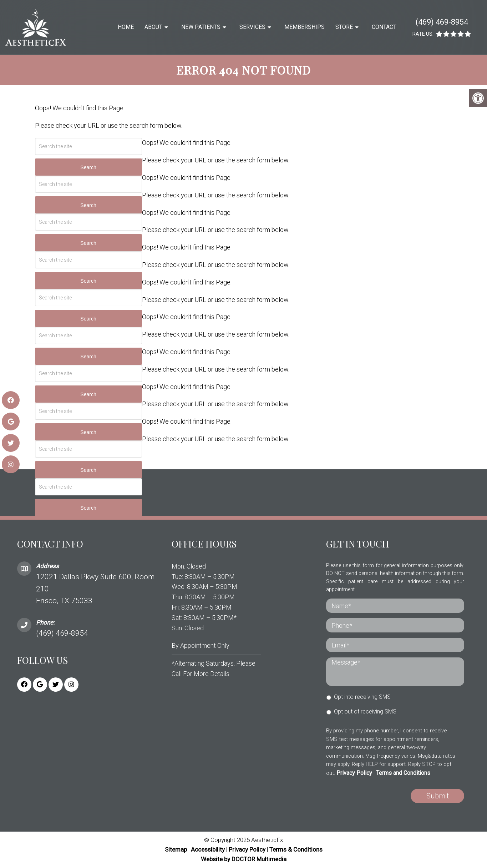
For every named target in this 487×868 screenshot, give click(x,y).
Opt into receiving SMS (362, 697)
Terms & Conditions (296, 849)
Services (252, 27)
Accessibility (208, 849)
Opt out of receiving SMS (365, 711)
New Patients (201, 27)
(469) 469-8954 (442, 22)
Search (88, 167)
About (153, 27)
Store (344, 27)
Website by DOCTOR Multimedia (244, 859)
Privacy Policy (354, 773)
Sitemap (176, 849)
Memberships (305, 27)
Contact (384, 27)
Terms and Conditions (403, 773)
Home (126, 27)
